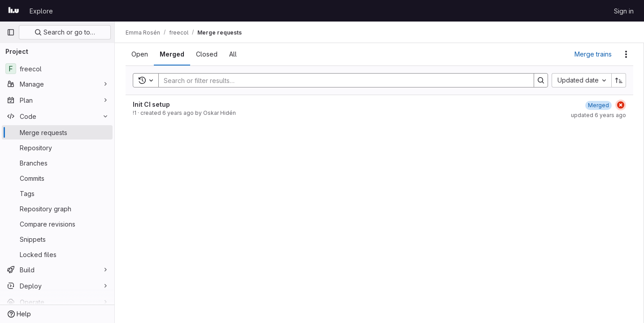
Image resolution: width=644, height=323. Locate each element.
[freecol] (57, 69)
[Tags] (57, 193)
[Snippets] (57, 239)
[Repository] (57, 148)
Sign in (624, 11)
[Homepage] (14, 11)
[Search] (342, 80)
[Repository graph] (57, 209)
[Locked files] (57, 254)
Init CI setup (151, 104)
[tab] (140, 54)
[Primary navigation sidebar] (11, 32)
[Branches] (57, 163)
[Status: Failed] (621, 105)
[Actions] (626, 54)
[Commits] (57, 178)
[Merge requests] (57, 132)
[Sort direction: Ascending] (619, 80)
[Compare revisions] (57, 224)
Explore (41, 11)
